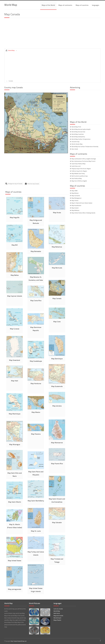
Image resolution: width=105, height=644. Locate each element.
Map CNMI (74, 191)
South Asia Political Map (78, 164)
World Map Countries (78, 134)
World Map (11, 5)
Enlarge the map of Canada (15, 184)
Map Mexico (36, 412)
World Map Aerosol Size (78, 132)
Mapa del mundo (58, 616)
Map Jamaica (57, 406)
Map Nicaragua (15, 444)
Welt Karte (57, 613)
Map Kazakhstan (76, 205)
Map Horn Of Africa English (79, 181)
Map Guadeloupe (36, 361)
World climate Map (77, 144)
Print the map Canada (33, 184)
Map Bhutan (75, 193)
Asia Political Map (77, 178)
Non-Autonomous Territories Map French (83, 161)
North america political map (80, 176)
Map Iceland (75, 208)
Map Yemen (75, 200)
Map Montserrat (57, 443)
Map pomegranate (15, 589)
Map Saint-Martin (15, 502)
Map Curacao (15, 329)
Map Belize (15, 275)
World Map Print (76, 127)
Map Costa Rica (36, 300)
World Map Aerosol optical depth (81, 129)
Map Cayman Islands (15, 296)
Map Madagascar (76, 198)
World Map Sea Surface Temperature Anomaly (85, 146)
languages (96, 5)
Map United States (15, 560)
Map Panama (36, 434)
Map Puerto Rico (57, 463)
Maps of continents (65, 5)
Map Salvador (57, 522)
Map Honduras (36, 383)
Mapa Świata (57, 620)
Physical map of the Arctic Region (81, 169)
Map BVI (15, 245)
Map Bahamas (57, 247)
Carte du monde (58, 609)
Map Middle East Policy (78, 173)
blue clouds (75, 149)
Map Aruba (57, 212)
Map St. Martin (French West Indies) (82, 203)
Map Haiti (15, 381)
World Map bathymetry (78, 137)
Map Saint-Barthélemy (36, 501)
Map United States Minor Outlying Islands (83, 213)
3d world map (75, 142)
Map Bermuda (57, 268)
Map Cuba (57, 321)
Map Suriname (76, 196)
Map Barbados (36, 251)
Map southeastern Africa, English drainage (84, 159)
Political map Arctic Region (79, 171)
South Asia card (76, 166)
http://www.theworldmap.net (19, 641)
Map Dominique (57, 359)
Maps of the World (48, 5)
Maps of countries (82, 5)
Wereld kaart (57, 618)
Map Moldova (75, 210)
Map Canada (57, 298)
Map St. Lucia (36, 531)
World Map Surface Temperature (81, 139)
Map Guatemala (57, 386)
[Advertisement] (52, 34)
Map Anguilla (15, 217)
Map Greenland (15, 360)
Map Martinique (15, 414)
